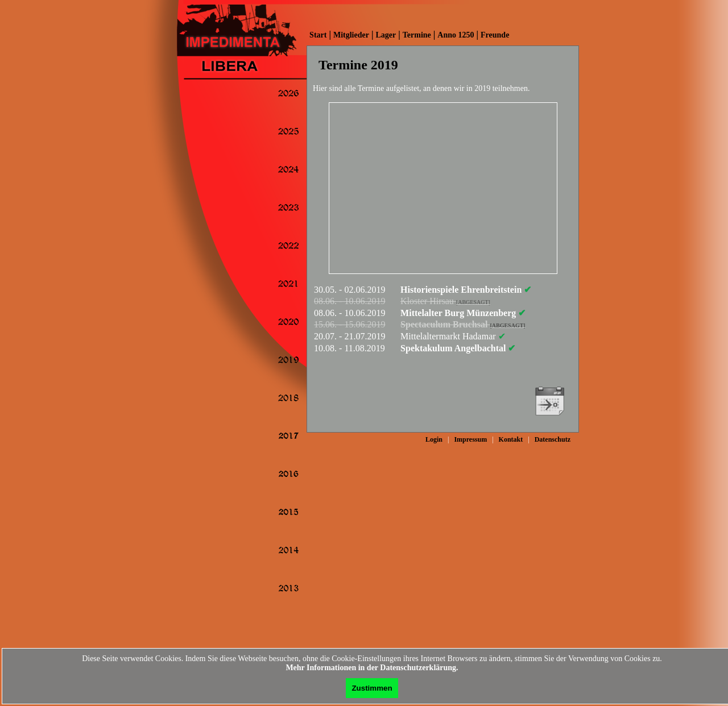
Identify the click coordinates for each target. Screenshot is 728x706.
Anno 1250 (456, 35)
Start (318, 35)
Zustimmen (372, 688)
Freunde (495, 35)
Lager (386, 35)
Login (434, 439)
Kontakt (511, 439)
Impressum (470, 439)
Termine (417, 35)
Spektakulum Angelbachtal (458, 348)
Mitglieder (351, 35)
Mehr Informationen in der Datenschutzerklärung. (372, 668)
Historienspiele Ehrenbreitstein (466, 290)
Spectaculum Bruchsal (463, 324)
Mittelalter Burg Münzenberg (463, 313)
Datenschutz (553, 439)
